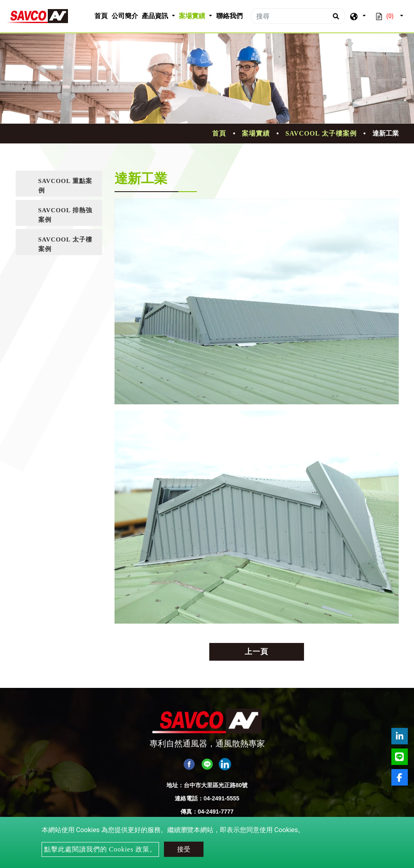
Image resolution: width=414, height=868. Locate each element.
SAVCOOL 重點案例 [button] (65, 186)
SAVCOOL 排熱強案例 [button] (65, 215)
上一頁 (256, 652)
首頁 (102, 15)
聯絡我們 (229, 16)
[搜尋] (298, 16)
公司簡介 (125, 16)
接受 (184, 849)
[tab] (59, 184)
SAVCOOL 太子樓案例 (321, 133)
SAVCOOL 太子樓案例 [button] (65, 244)
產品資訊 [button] (156, 16)
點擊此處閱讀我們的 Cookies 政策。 (100, 849)
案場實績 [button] (193, 16)
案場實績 (256, 133)
